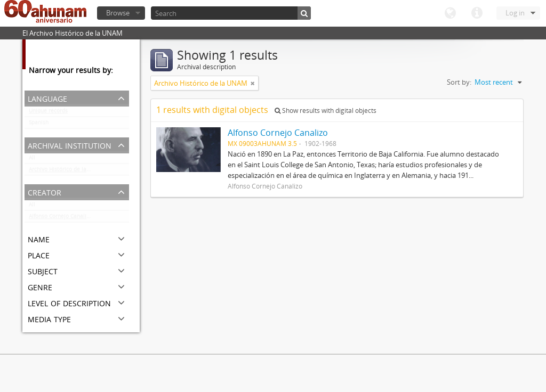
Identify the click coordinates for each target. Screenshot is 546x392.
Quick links (477, 13)
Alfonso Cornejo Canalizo (61, 218)
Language (450, 13)
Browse (118, 13)
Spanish (39, 125)
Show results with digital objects (326, 111)
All (32, 160)
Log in (515, 13)
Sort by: (459, 82)
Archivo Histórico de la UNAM (66, 171)
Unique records (48, 113)
